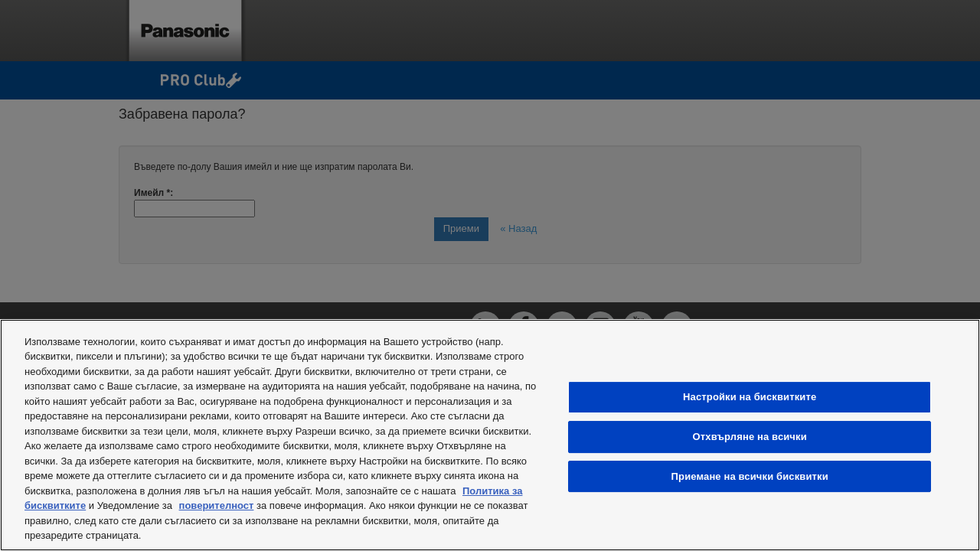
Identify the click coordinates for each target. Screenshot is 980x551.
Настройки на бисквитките (750, 397)
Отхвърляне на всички (750, 437)
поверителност (217, 505)
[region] (490, 435)
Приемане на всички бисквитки (750, 476)
